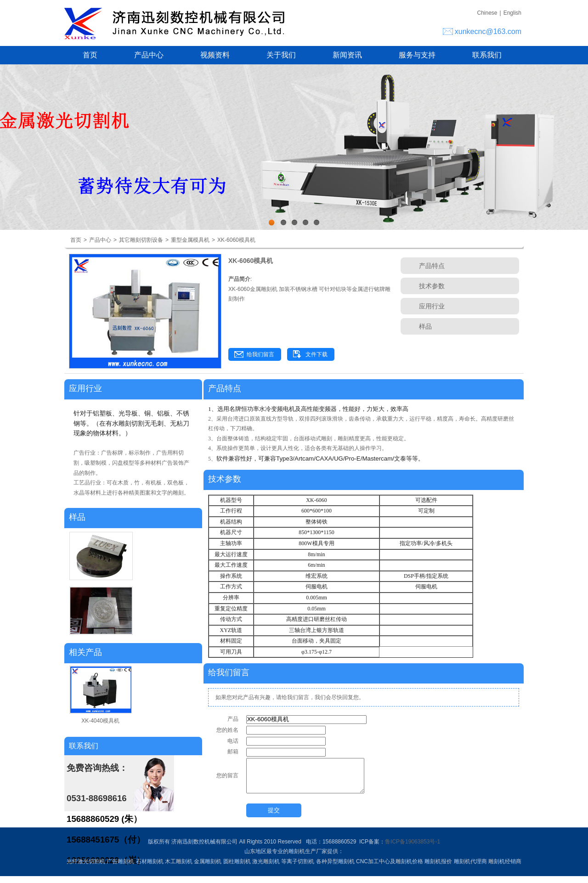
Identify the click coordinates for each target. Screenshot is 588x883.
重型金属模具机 (190, 240)
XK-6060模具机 (236, 240)
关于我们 (281, 55)
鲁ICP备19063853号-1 (413, 849)
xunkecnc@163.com (488, 31)
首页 (90, 55)
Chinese (487, 13)
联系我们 (487, 55)
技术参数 (432, 286)
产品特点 (432, 266)
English (512, 13)
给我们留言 (260, 354)
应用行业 (432, 306)
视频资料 (215, 55)
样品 (425, 326)
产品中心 (149, 55)
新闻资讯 (347, 55)
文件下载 (317, 354)
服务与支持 (417, 55)
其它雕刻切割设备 (141, 240)
